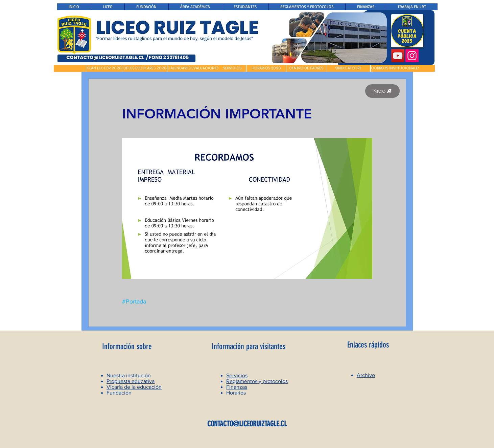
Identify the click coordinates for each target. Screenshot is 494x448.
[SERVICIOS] (232, 68)
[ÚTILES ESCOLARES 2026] (145, 68)
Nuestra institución (129, 375)
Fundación (119, 393)
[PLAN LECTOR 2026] (104, 68)
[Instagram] (412, 56)
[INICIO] (382, 91)
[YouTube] (398, 56)
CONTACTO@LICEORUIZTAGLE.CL (247, 424)
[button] (70, 68)
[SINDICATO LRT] (348, 68)
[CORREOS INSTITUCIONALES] (395, 68)
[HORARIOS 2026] (266, 68)
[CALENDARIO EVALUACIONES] (193, 68)
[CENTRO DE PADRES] (306, 68)
